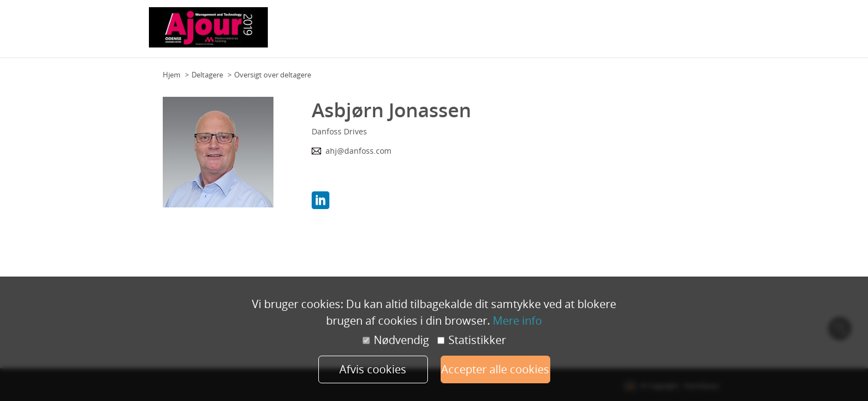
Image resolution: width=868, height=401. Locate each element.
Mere (707, 33)
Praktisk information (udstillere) (638, 33)
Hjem (172, 75)
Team (451, 33)
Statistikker (472, 340)
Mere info (517, 321)
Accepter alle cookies (495, 369)
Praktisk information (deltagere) (521, 33)
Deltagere (207, 75)
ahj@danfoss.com (358, 151)
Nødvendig (396, 340)
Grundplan (418, 33)
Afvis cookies (373, 369)
